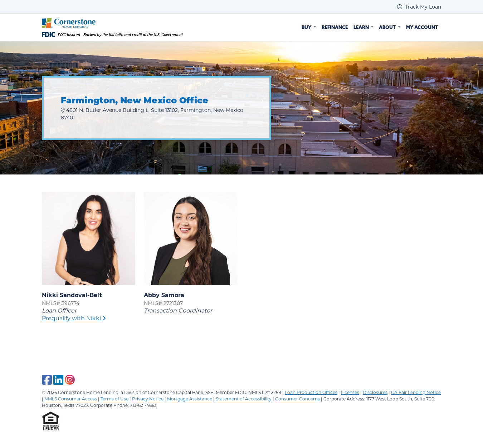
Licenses (350, 392)
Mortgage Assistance (190, 399)
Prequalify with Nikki (74, 318)
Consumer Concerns (297, 399)
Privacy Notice (148, 399)
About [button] (388, 27)
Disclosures (375, 392)
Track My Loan (419, 7)
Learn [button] (362, 27)
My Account (422, 27)
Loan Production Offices (311, 392)
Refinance (335, 27)
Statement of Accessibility (244, 399)
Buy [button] (307, 27)
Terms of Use (114, 399)
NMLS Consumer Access (71, 399)
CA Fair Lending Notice (416, 392)
